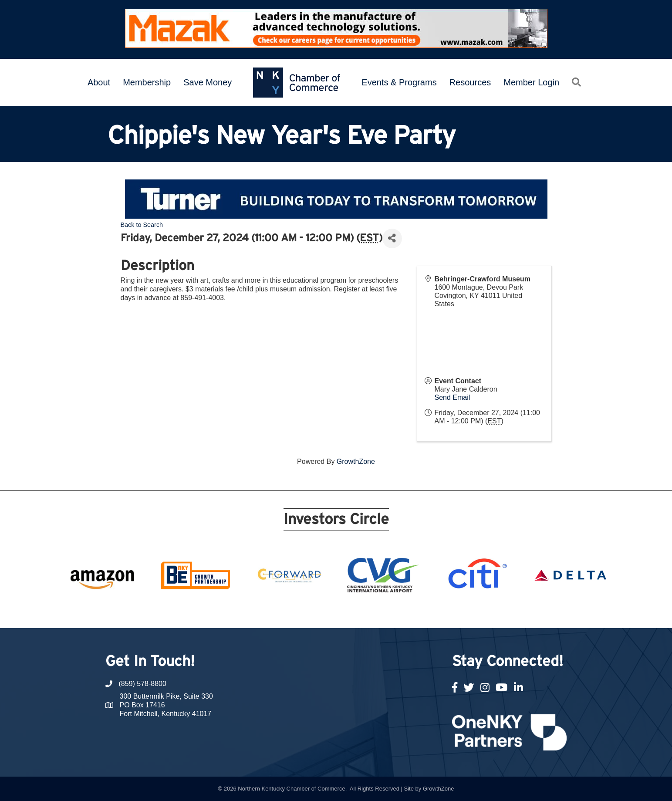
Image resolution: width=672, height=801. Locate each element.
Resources (470, 82)
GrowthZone (356, 461)
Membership (147, 82)
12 (347, 612)
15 (378, 612)
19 (420, 612)
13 (357, 612)
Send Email (453, 397)
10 (326, 612)
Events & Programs (399, 82)
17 (399, 612)
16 (388, 612)
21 (441, 612)
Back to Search (142, 225)
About (99, 82)
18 (409, 612)
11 (336, 612)
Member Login (531, 82)
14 (368, 612)
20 (430, 612)
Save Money (208, 82)
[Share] (392, 238)
